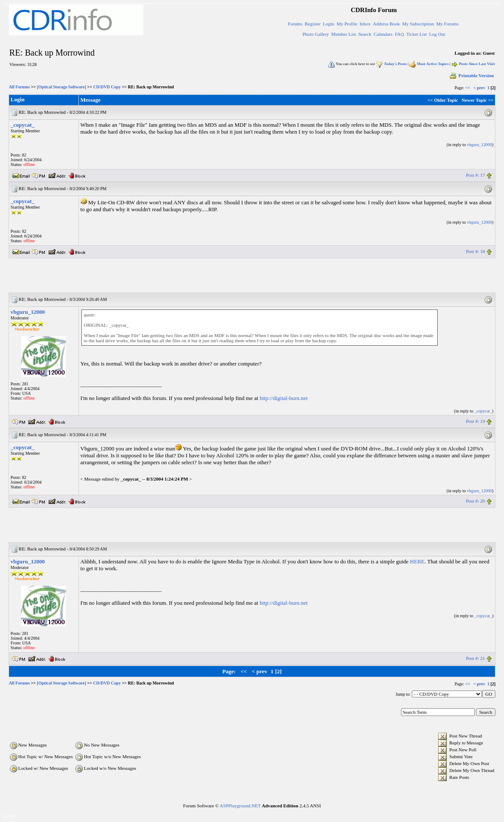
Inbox (365, 24)
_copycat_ (23, 125)
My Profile (347, 24)
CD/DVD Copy (107, 87)
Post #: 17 (476, 175)
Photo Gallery (316, 34)
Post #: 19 (476, 421)
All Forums (20, 87)
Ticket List (417, 34)
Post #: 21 (476, 658)
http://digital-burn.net (284, 398)
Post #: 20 (476, 501)
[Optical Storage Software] (62, 87)
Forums (295, 24)
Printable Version (471, 75)
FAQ (400, 34)
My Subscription (418, 24)
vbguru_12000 (479, 145)
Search (365, 34)
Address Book (386, 24)
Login (329, 24)
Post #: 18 (476, 251)
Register (313, 24)
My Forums (448, 24)
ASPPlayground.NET (240, 806)
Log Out (437, 34)
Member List (344, 34)
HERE (417, 561)
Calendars (383, 34)
